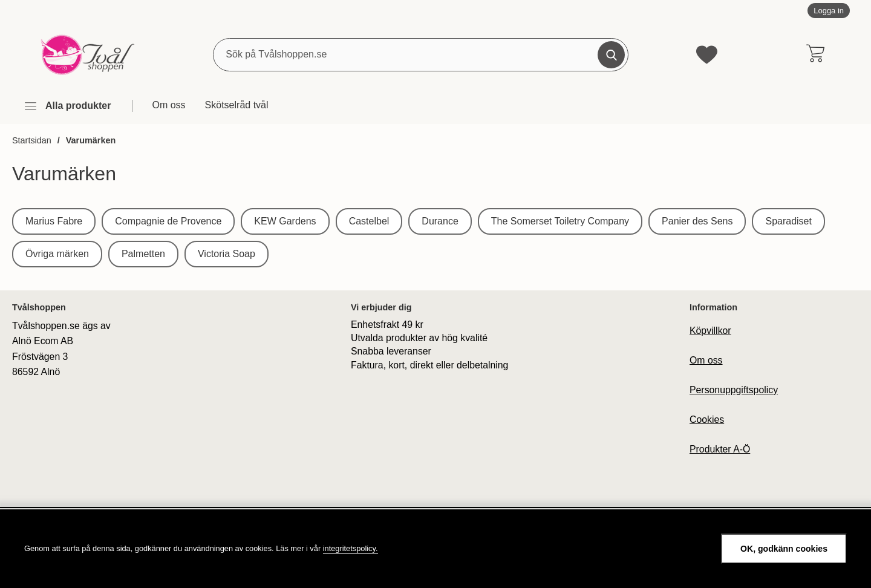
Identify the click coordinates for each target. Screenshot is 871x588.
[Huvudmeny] (67, 106)
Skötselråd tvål (237, 105)
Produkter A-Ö (720, 449)
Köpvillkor (710, 331)
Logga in (829, 11)
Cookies (707, 420)
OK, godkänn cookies (784, 549)
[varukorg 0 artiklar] (815, 54)
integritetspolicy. (351, 548)
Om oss (168, 105)
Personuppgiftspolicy (734, 390)
